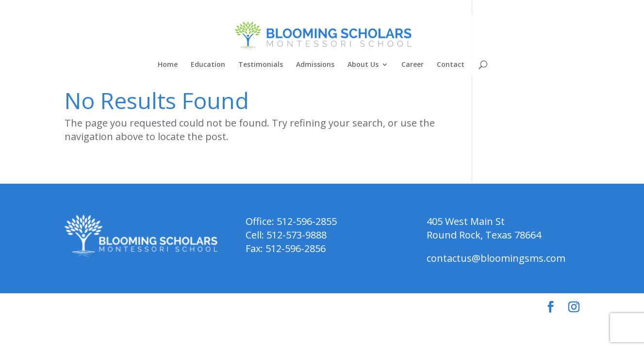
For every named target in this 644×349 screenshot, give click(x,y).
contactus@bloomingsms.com (496, 258)
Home (168, 65)
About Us (363, 65)
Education (208, 65)
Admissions (315, 65)
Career (413, 65)
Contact (451, 65)
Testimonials (261, 65)
